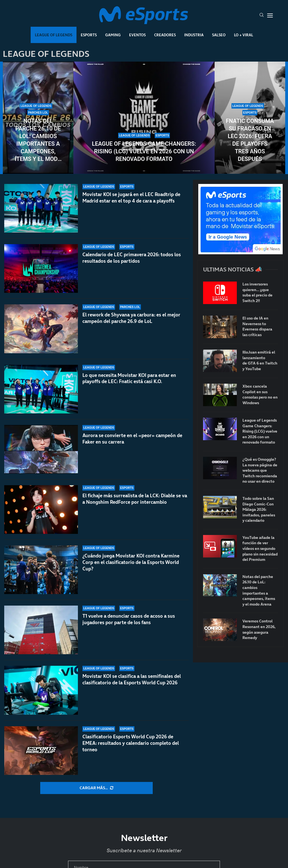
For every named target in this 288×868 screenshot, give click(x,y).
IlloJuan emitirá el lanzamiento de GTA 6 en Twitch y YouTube (260, 361)
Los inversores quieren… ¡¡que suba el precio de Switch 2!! (257, 293)
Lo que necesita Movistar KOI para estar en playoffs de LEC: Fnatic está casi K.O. (129, 378)
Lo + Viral (244, 35)
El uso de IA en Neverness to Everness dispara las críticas (257, 327)
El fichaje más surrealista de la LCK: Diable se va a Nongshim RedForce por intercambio (135, 499)
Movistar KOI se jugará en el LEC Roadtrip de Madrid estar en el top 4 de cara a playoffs (131, 198)
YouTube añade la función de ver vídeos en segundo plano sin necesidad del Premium (260, 549)
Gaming (113, 35)
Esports (89, 35)
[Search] (262, 15)
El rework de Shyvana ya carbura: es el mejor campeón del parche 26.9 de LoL (131, 318)
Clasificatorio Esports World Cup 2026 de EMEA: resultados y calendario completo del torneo (131, 743)
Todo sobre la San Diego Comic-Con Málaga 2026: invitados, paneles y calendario (259, 510)
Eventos (137, 35)
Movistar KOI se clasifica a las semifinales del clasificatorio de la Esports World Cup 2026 (132, 680)
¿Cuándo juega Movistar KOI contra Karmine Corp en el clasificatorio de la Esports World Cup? (131, 567)
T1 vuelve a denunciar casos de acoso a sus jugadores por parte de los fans (129, 619)
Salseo (219, 35)
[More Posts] (96, 788)
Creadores (165, 35)
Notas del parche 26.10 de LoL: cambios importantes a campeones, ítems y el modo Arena (38, 140)
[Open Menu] (270, 15)
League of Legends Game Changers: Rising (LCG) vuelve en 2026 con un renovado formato (144, 151)
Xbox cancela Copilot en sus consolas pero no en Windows (260, 395)
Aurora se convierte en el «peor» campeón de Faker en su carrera (132, 439)
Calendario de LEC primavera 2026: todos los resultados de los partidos (132, 258)
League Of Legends (54, 35)
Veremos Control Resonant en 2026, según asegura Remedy (259, 629)
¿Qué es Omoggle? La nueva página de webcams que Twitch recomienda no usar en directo (260, 470)
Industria (194, 35)
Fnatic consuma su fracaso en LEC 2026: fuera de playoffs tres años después (250, 140)
